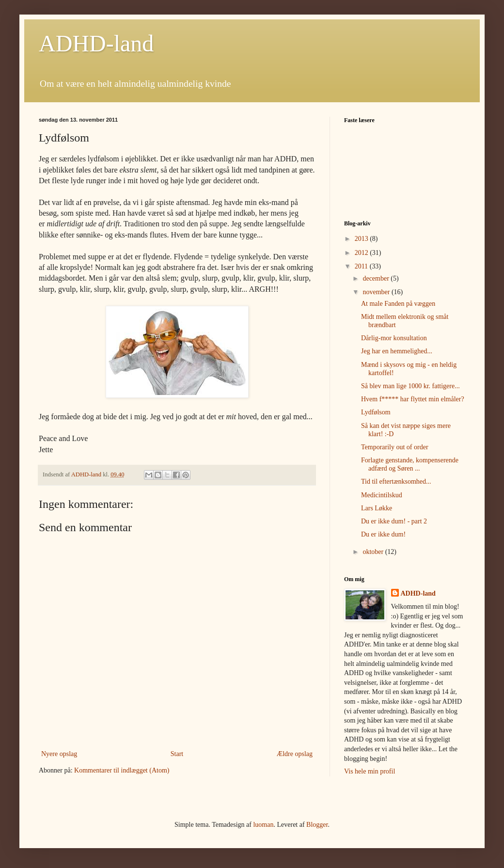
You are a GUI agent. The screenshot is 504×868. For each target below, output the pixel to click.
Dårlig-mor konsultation (394, 338)
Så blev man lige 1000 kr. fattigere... (410, 386)
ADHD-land (96, 43)
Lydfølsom (376, 412)
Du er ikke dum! (383, 534)
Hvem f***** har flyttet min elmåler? (413, 399)
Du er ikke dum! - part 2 (394, 521)
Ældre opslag (295, 754)
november (377, 292)
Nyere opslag (59, 754)
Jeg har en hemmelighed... (397, 351)
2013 (362, 239)
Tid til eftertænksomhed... (396, 481)
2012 (362, 253)
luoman (263, 825)
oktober (374, 552)
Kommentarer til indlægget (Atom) (122, 770)
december (377, 278)
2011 (362, 266)
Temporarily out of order (395, 447)
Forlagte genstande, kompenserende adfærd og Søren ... (410, 464)
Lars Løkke (377, 508)
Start (177, 754)
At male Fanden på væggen (398, 304)
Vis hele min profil (370, 771)
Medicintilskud (382, 495)
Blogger (317, 825)
